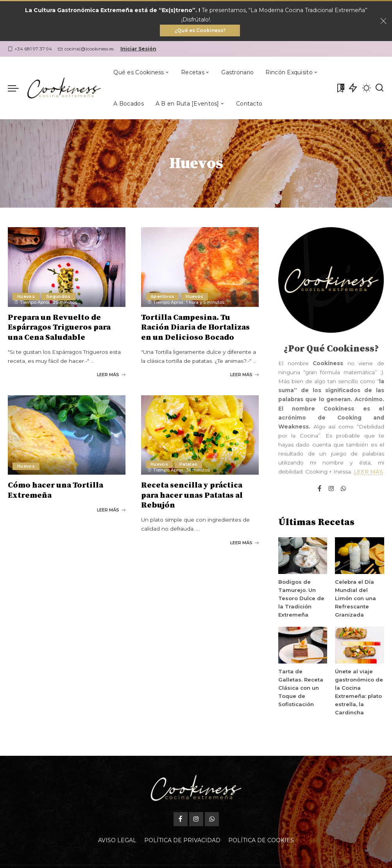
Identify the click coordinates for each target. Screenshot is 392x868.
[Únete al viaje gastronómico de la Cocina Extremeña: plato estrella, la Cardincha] (359, 646)
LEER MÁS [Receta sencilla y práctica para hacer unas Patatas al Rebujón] (244, 542)
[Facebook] (320, 490)
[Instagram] (331, 490)
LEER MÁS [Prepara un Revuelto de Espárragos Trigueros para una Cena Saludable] (111, 375)
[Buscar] (379, 89)
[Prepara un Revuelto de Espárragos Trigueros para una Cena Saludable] (67, 268)
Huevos (26, 297)
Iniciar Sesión (138, 49)
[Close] (383, 22)
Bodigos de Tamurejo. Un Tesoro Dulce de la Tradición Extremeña (301, 599)
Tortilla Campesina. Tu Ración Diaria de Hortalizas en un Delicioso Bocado (195, 328)
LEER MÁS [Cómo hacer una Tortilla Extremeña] (111, 509)
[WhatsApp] (343, 490)
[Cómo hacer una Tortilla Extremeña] (67, 435)
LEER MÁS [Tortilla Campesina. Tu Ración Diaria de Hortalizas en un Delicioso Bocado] (244, 375)
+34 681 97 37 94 (30, 49)
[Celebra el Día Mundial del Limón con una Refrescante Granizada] (359, 556)
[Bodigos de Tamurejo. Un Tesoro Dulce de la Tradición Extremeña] (303, 556)
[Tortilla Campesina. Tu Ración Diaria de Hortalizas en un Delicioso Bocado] (200, 268)
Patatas (188, 464)
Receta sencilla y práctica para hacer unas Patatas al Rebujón (192, 495)
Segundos (58, 297)
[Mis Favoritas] (340, 89)
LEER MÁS (368, 472)
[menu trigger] (17, 89)
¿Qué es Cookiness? (200, 31)
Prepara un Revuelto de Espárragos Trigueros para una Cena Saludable (59, 328)
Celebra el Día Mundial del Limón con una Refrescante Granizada (355, 599)
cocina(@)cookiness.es (86, 49)
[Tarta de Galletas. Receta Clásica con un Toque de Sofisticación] (303, 646)
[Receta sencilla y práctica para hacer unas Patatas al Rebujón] (200, 435)
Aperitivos (163, 297)
